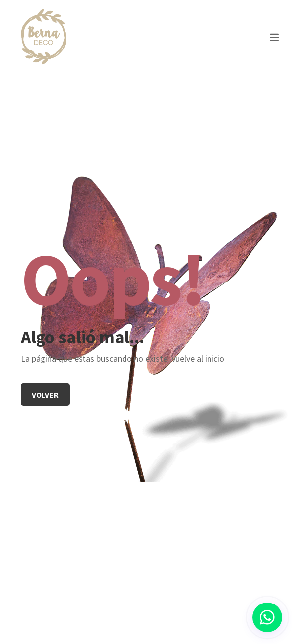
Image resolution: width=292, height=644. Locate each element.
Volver (45, 395)
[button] (267, 617)
